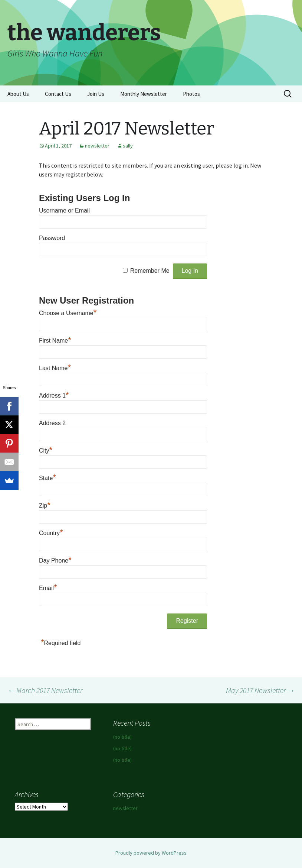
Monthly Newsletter (144, 94)
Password (52, 238)
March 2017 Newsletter (45, 690)
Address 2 (52, 423)
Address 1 (54, 396)
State (47, 478)
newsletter (97, 146)
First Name (55, 341)
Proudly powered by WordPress (151, 853)
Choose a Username (68, 313)
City (46, 451)
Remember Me (150, 271)
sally (128, 146)
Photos (191, 94)
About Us (18, 94)
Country (51, 533)
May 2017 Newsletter (260, 690)
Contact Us (58, 94)
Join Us (96, 94)
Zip (45, 506)
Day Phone (55, 561)
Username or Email (64, 210)
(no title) (122, 737)
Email (48, 588)
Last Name (55, 368)
